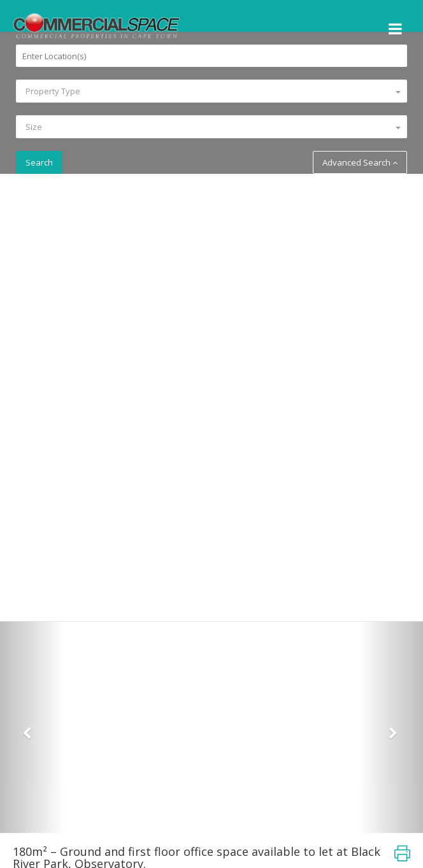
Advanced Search (360, 162)
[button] (32, 727)
